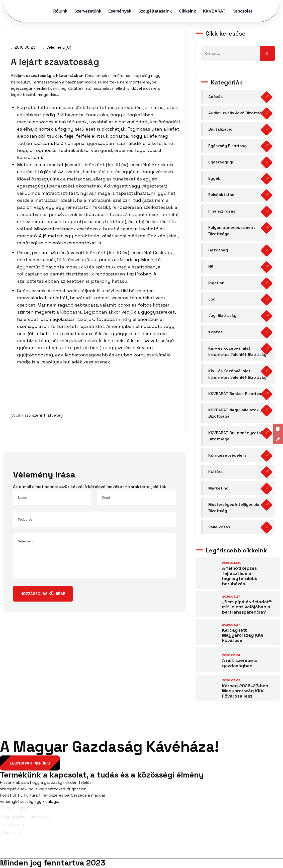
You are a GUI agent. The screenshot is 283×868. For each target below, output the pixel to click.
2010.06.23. (24, 47)
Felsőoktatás (221, 195)
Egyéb (214, 178)
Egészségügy (221, 162)
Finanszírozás (222, 211)
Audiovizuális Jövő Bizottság (236, 113)
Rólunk (60, 11)
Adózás (215, 97)
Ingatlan (216, 283)
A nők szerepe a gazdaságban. (240, 663)
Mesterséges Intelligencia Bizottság (234, 508)
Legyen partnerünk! (30, 763)
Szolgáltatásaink (155, 11)
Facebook (13, 850)
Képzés (215, 332)
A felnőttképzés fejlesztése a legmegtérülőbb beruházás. (240, 576)
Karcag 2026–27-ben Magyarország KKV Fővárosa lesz (245, 691)
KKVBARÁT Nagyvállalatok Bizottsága (233, 413)
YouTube (271, 850)
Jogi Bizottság (222, 315)
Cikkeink (188, 11)
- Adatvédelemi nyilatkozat (25, 816)
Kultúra (216, 472)
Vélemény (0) (57, 47)
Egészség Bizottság (227, 146)
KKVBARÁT (214, 11)
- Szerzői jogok (13, 808)
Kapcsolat (242, 11)
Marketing (218, 488)
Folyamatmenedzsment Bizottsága (232, 231)
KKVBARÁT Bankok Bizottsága (237, 394)
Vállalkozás (219, 527)
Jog (212, 299)
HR (211, 267)
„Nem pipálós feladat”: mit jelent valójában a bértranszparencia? (247, 607)
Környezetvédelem (227, 455)
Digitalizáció (220, 129)
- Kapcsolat (10, 833)
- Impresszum (12, 825)
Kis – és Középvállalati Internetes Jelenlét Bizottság (237, 351)
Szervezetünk (88, 11)
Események (120, 11)
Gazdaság (218, 250)
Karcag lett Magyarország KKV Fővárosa (243, 635)
